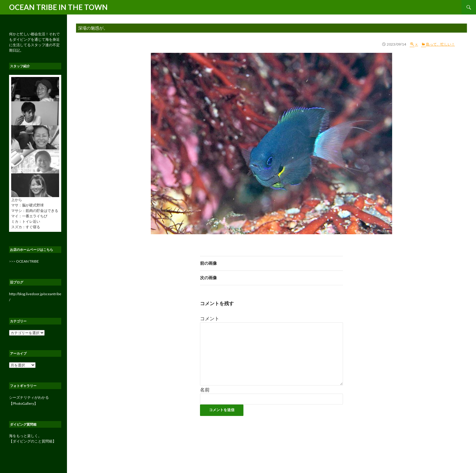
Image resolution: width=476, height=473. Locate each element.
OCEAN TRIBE (27, 261)
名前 (205, 390)
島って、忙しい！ (440, 44)
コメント (210, 318)
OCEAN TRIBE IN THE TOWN (58, 7)
